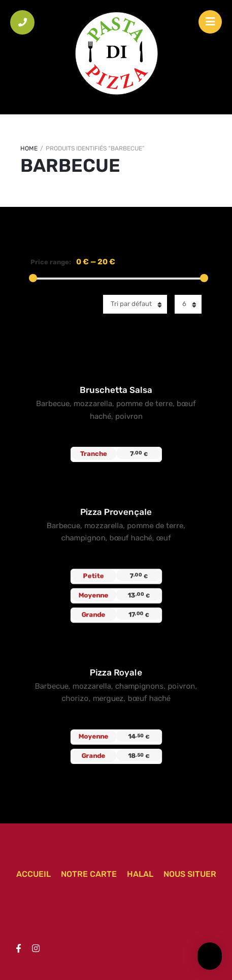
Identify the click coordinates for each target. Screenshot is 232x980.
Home (29, 148)
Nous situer (190, 874)
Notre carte (89, 874)
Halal (140, 874)
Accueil (34, 874)
